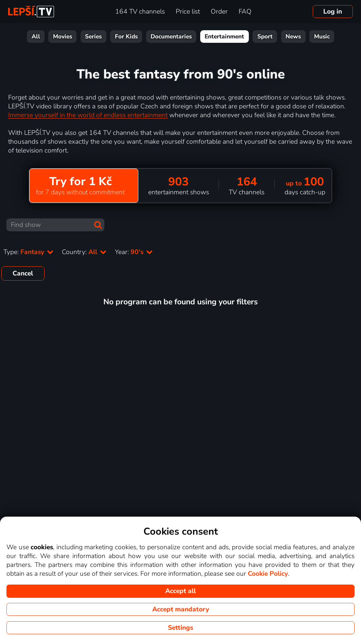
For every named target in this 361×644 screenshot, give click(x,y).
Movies (63, 37)
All (36, 37)
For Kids (126, 37)
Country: (84, 252)
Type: (29, 252)
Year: (134, 252)
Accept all (180, 591)
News (293, 37)
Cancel (23, 273)
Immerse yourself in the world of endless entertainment (88, 115)
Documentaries (171, 37)
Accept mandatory (181, 609)
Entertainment (224, 37)
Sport (265, 37)
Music (322, 37)
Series (93, 37)
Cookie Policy (268, 574)
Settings (180, 628)
